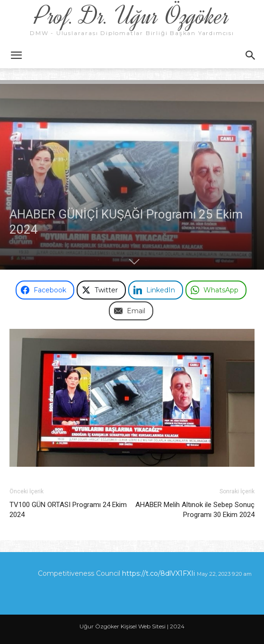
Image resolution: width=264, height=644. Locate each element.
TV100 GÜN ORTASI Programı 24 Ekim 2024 (68, 510)
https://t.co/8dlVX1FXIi (158, 573)
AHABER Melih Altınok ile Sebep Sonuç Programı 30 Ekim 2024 (195, 510)
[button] (16, 55)
